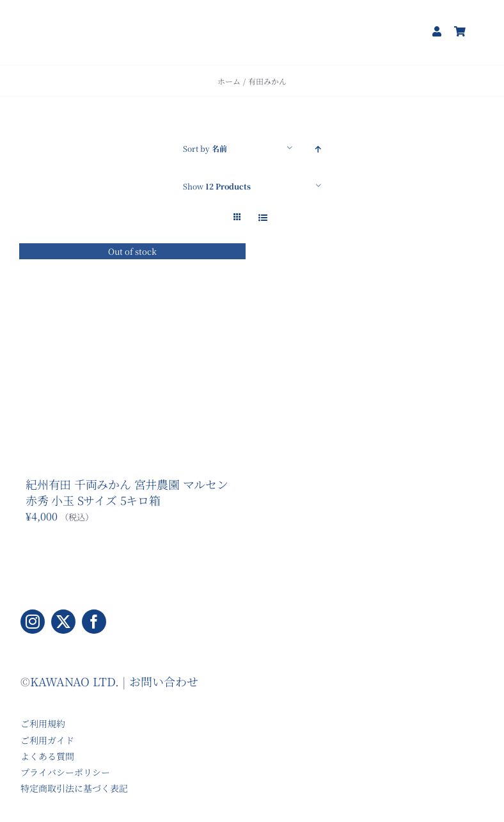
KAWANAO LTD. (75, 681)
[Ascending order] (318, 148)
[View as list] (263, 217)
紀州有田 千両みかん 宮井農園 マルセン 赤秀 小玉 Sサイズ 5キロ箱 (127, 492)
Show (217, 186)
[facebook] (94, 622)
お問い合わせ (164, 681)
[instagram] (33, 622)
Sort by (205, 148)
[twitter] (63, 622)
